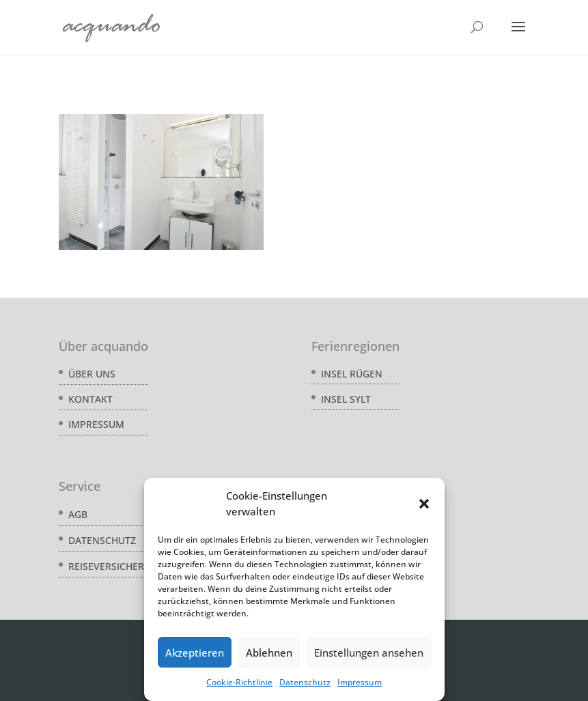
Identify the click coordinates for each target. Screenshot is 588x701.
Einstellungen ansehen (369, 653)
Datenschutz (305, 682)
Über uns (92, 374)
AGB (78, 514)
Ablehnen (269, 653)
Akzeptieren (195, 653)
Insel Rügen (352, 374)
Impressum (360, 682)
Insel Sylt (346, 399)
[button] (424, 504)
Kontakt (90, 399)
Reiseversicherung (117, 566)
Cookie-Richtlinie (239, 682)
